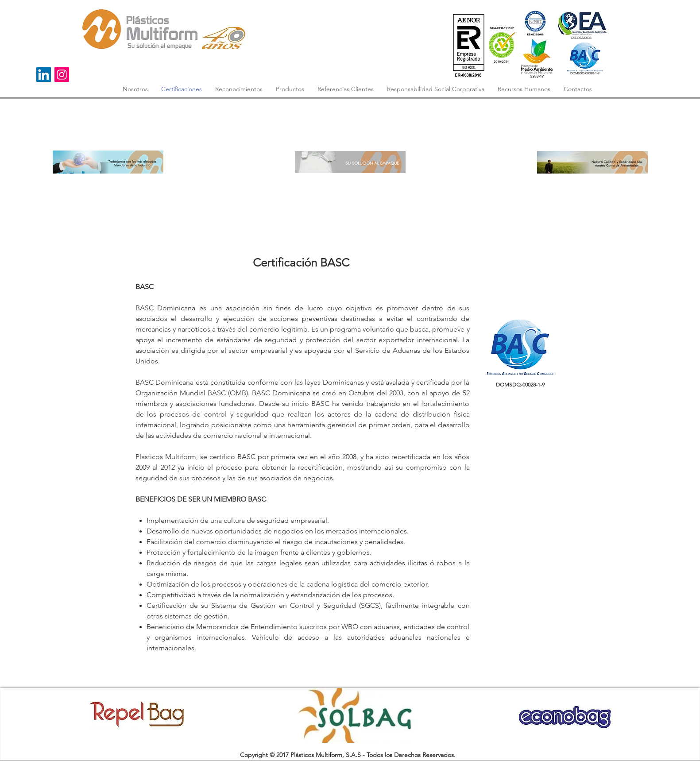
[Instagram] (62, 75)
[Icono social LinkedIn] (44, 75)
